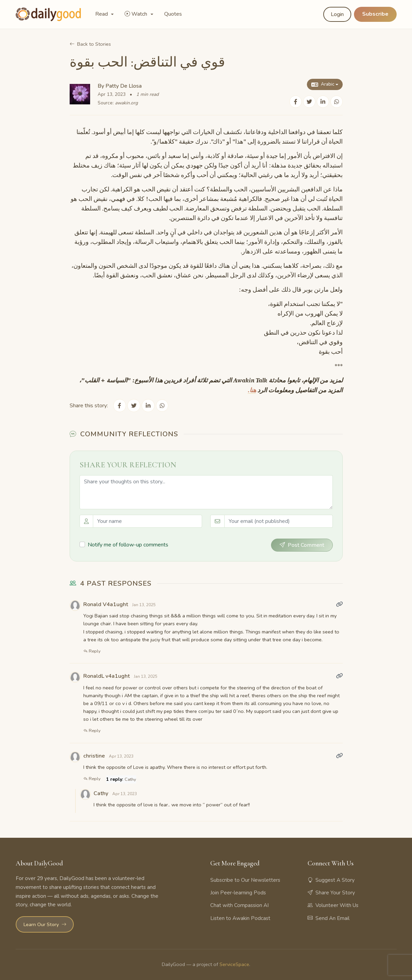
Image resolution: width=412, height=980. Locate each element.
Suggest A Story (331, 880)
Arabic (323, 84)
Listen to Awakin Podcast (240, 918)
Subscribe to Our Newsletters (245, 880)
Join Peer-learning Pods (238, 892)
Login (337, 14)
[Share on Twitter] (309, 102)
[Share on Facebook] (296, 102)
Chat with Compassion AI (239, 905)
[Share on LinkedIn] (323, 102)
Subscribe (375, 14)
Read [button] (102, 14)
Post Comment (302, 544)
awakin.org (126, 103)
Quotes (173, 14)
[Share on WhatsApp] (337, 102)
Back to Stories (90, 44)
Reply (92, 650)
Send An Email (329, 918)
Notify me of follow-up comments (128, 544)
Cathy (130, 779)
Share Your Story (331, 892)
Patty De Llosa (124, 86)
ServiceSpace (234, 964)
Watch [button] (137, 14)
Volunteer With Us (333, 905)
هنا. (252, 390)
